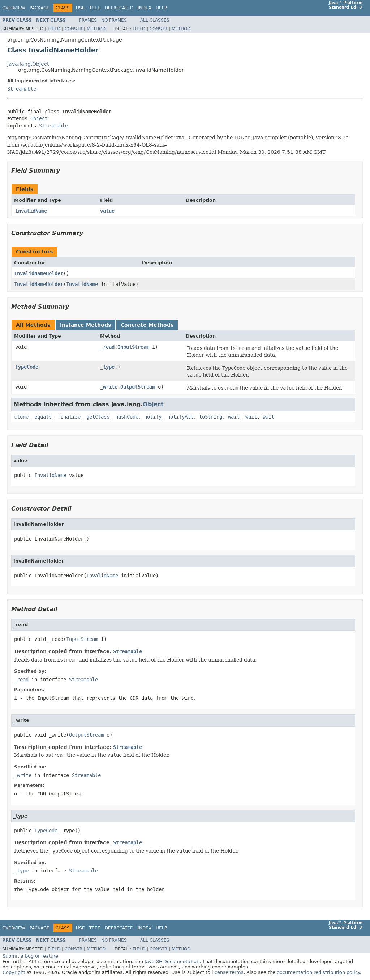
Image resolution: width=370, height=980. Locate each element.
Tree (95, 8)
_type (107, 367)
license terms (228, 972)
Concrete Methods (147, 325)
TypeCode (27, 367)
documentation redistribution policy (318, 972)
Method (96, 29)
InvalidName (31, 211)
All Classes (155, 20)
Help (161, 8)
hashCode (127, 417)
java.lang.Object (28, 64)
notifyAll (180, 417)
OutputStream (138, 387)
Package (40, 8)
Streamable (22, 89)
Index (145, 8)
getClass (98, 417)
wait (234, 417)
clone (21, 417)
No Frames (114, 20)
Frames (88, 20)
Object (39, 118)
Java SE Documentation (172, 961)
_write (109, 387)
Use (80, 8)
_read (107, 347)
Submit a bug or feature (30, 956)
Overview (14, 8)
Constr (74, 29)
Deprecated (119, 8)
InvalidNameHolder (39, 273)
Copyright (14, 972)
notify (153, 417)
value (107, 211)
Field (54, 29)
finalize (69, 417)
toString (211, 417)
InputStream (133, 347)
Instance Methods (85, 325)
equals (43, 417)
